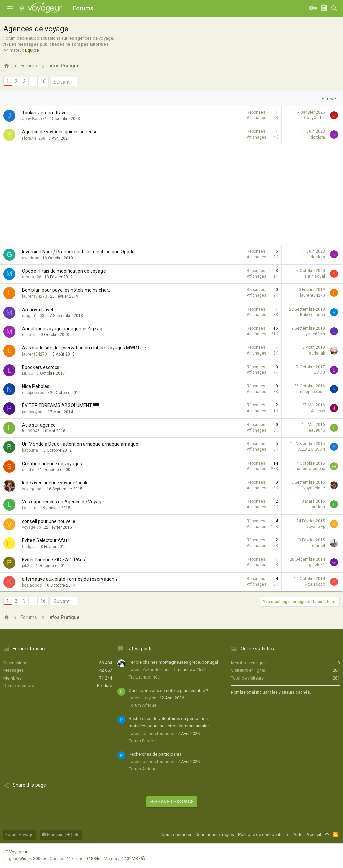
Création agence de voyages (52, 464)
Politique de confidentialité (264, 835)
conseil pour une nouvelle (49, 521)
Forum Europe (142, 741)
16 (43, 82)
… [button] (33, 82)
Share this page (172, 802)
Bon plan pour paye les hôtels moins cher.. (66, 290)
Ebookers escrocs (41, 367)
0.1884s (93, 858)
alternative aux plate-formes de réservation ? (70, 579)
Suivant (62, 82)
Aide (298, 835)
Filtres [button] (327, 99)
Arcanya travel (38, 310)
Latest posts (140, 649)
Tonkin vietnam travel (45, 113)
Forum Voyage (19, 835)
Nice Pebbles (36, 386)
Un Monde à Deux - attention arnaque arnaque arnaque (80, 444)
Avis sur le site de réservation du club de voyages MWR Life (84, 348)
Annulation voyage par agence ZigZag (62, 329)
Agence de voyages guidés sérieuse (60, 132)
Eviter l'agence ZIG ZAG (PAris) (54, 560)
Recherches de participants (155, 754)
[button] (10, 8)
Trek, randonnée (144, 677)
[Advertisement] (171, 195)
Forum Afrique (143, 705)
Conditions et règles (215, 835)
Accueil (314, 835)
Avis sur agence (39, 425)
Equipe (32, 50)
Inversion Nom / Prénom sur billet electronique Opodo (78, 252)
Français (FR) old (61, 835)
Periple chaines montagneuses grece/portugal (173, 662)
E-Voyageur (16, 852)
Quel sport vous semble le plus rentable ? (168, 690)
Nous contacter (176, 835)
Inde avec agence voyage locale (55, 483)
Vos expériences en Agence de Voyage (63, 502)
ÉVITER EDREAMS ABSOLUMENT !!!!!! (61, 405)
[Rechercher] (334, 8)
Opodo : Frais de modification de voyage (64, 271)
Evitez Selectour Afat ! (46, 540)
